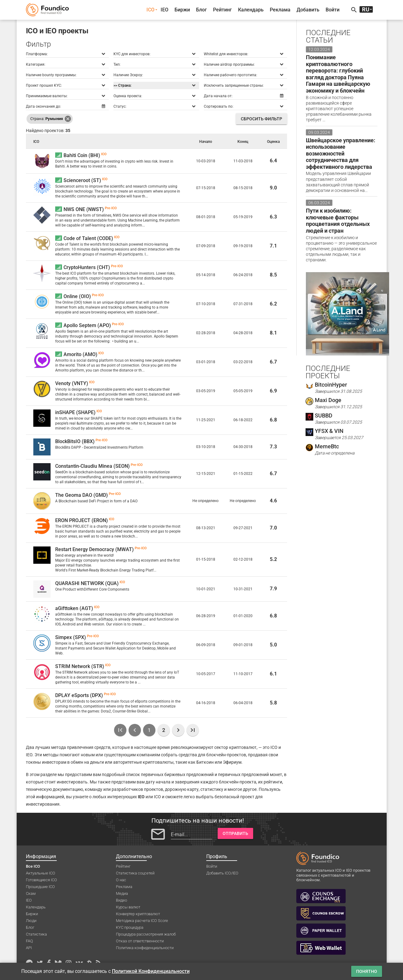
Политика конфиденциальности (145, 948)
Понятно (367, 971)
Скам (31, 893)
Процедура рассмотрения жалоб (146, 934)
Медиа (122, 893)
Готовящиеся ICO (41, 880)
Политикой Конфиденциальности (151, 971)
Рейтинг (222, 10)
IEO (164, 10)
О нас (121, 880)
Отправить (235, 833)
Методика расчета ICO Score (142, 921)
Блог (201, 10)
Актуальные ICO (41, 873)
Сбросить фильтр (261, 119)
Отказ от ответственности (140, 941)
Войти (333, 10)
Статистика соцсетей (135, 873)
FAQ (29, 941)
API (29, 948)
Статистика (36, 934)
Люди (31, 921)
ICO (150, 10)
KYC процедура (130, 927)
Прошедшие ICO (40, 887)
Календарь (251, 10)
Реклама (280, 10)
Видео (121, 900)
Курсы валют (128, 907)
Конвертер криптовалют (138, 914)
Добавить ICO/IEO (222, 873)
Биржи (182, 10)
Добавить (308, 10)
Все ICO (33, 866)
